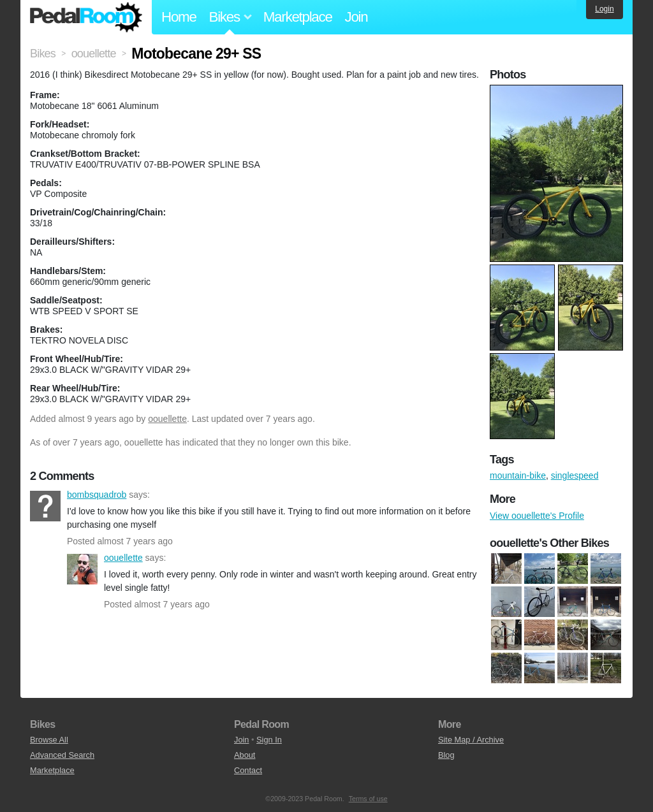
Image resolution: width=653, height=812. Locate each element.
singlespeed (575, 475)
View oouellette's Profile (537, 516)
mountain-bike (518, 475)
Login (604, 9)
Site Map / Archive (471, 740)
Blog (446, 755)
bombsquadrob (45, 506)
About (245, 755)
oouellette (167, 419)
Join (356, 17)
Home (179, 17)
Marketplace (298, 17)
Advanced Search (62, 755)
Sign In (269, 740)
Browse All (49, 740)
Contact (248, 770)
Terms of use (368, 799)
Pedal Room (86, 17)
